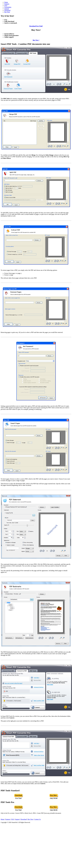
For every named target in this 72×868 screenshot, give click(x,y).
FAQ (6, 5)
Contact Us (37, 819)
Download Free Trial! (36, 26)
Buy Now (7, 12)
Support (7, 9)
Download (7, 10)
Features (7, 4)
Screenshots (8, 7)
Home (6, 2)
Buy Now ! (36, 40)
